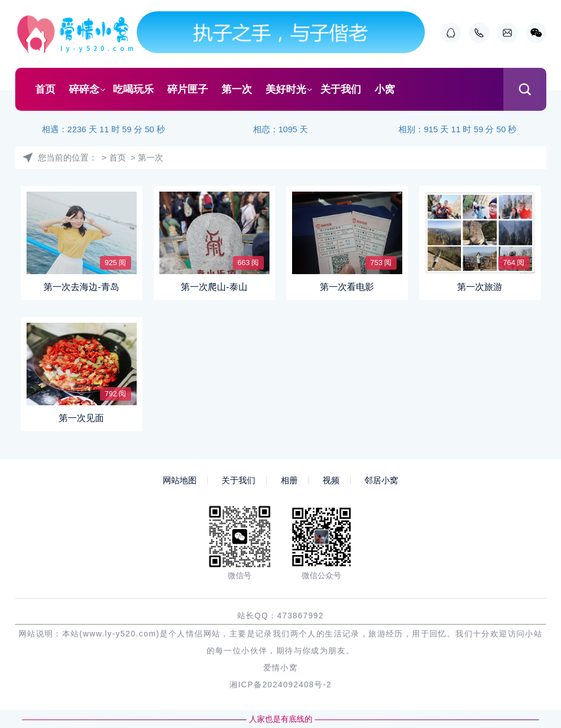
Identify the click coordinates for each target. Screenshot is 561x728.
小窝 (385, 89)
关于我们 (341, 89)
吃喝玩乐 (133, 89)
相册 (289, 480)
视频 (331, 480)
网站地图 (180, 480)
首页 (45, 89)
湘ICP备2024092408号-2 (280, 684)
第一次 (237, 89)
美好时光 (286, 89)
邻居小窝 (381, 480)
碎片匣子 (188, 89)
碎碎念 (84, 89)
